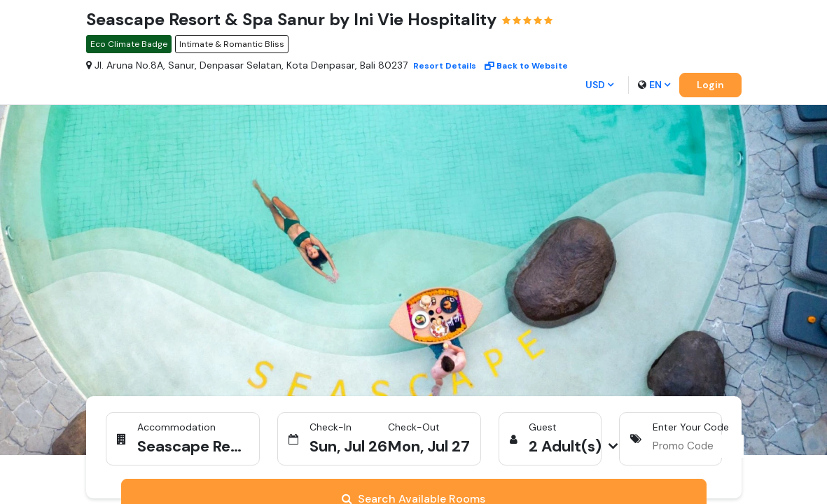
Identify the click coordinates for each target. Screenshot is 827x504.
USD (599, 85)
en (654, 85)
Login (710, 85)
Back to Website (526, 66)
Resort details (445, 66)
